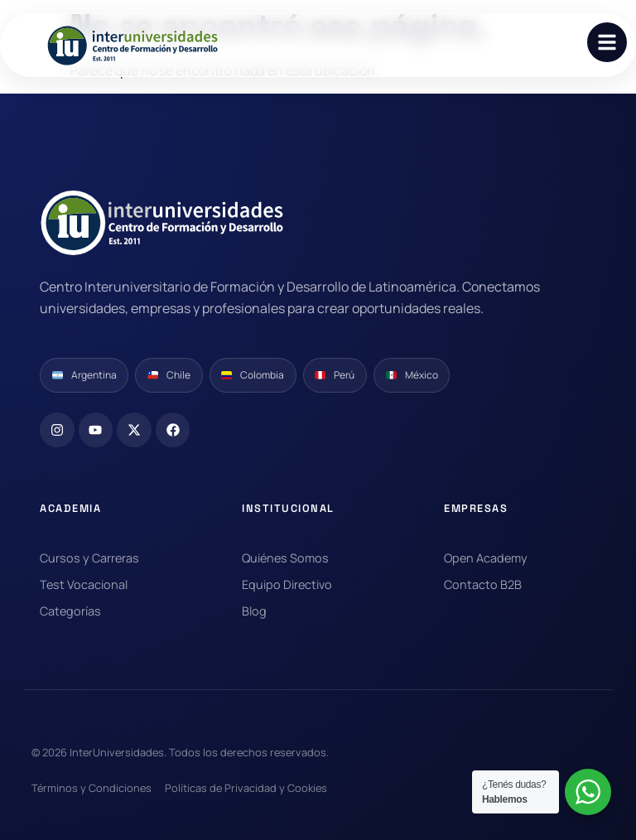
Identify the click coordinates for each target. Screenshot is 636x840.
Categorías (70, 611)
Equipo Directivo (287, 584)
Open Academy (486, 558)
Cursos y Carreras (89, 558)
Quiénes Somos (285, 558)
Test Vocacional (84, 584)
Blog (254, 611)
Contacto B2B (483, 584)
